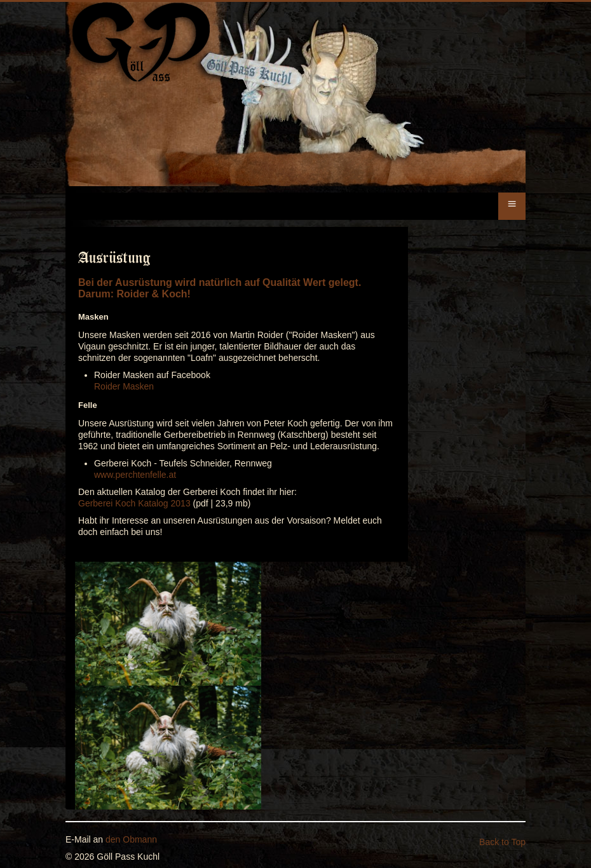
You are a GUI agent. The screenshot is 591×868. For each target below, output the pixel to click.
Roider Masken (124, 386)
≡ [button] (512, 204)
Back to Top (502, 842)
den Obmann (131, 839)
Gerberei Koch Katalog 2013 (134, 503)
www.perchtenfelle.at (135, 475)
